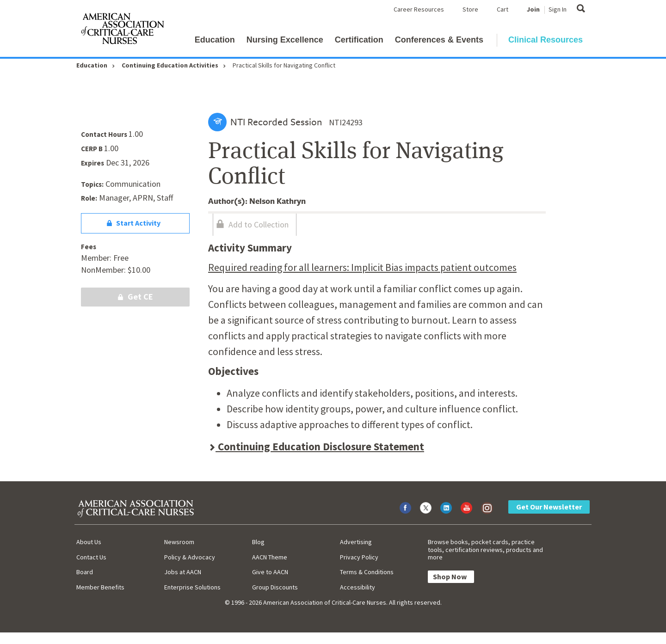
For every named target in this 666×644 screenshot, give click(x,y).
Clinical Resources (546, 40)
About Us (89, 542)
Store (470, 9)
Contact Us (91, 557)
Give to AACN (270, 572)
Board (85, 572)
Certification (359, 40)
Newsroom (179, 542)
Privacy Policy (359, 557)
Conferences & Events (439, 40)
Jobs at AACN (183, 572)
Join (533, 9)
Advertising (356, 542)
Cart (503, 9)
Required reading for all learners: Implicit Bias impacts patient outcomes (362, 267)
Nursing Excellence (285, 40)
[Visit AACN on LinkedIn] (446, 508)
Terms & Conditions (367, 572)
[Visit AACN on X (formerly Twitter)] (426, 508)
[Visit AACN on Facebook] (405, 508)
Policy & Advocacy (190, 557)
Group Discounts (275, 587)
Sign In (558, 9)
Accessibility (358, 587)
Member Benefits (100, 587)
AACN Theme (270, 557)
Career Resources (419, 9)
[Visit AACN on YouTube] (466, 508)
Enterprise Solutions (192, 587)
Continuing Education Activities (170, 65)
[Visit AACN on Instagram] (487, 508)
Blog (258, 542)
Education (215, 40)
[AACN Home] (122, 31)
